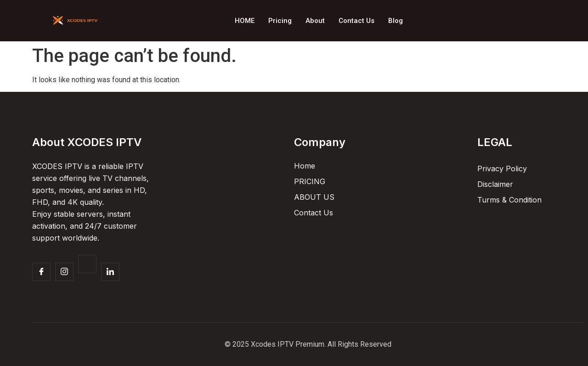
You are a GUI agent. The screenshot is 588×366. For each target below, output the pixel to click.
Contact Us (356, 21)
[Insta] (64, 272)
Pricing (280, 21)
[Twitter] (87, 264)
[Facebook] (41, 272)
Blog (396, 21)
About (315, 21)
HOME (245, 21)
